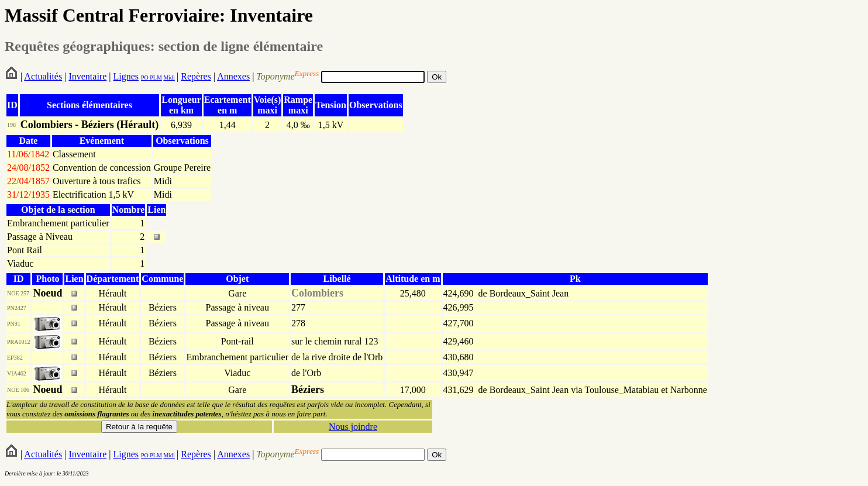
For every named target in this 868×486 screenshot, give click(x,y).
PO (145, 77)
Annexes (233, 76)
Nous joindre (353, 427)
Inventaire (87, 76)
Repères (196, 76)
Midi (169, 77)
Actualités (43, 76)
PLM (155, 77)
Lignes (126, 76)
